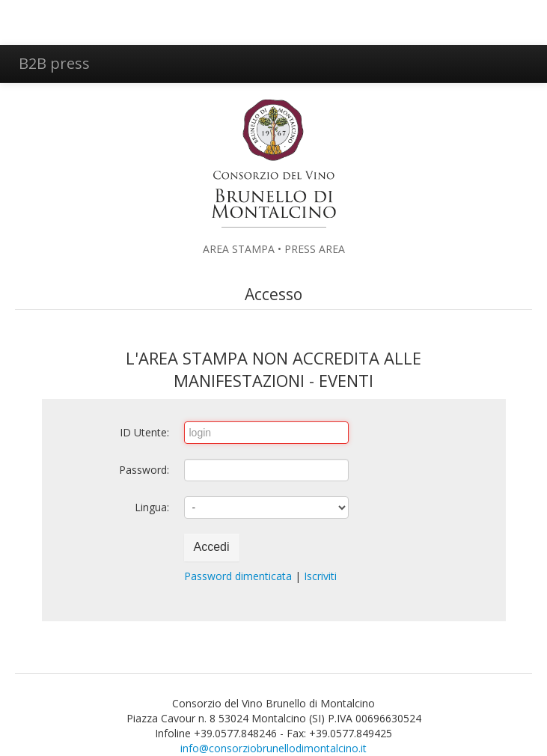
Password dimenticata (238, 576)
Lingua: (152, 507)
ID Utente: (144, 432)
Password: (144, 470)
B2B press (54, 63)
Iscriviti (320, 576)
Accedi (212, 547)
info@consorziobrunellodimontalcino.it (273, 748)
